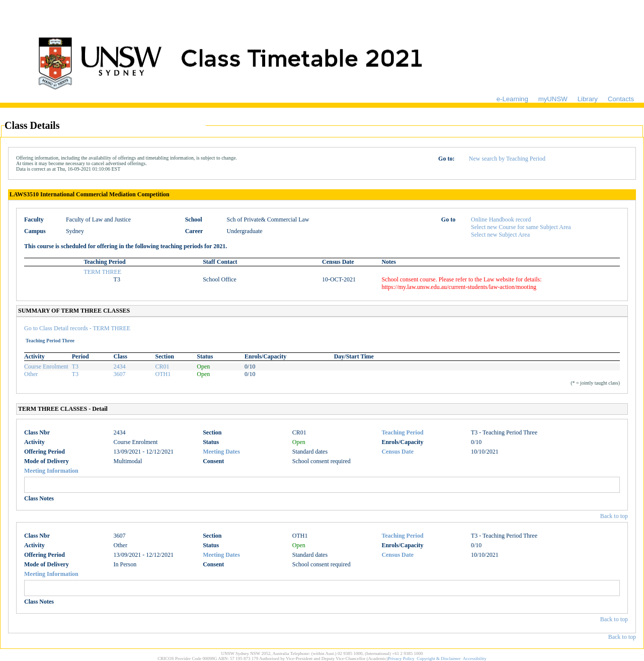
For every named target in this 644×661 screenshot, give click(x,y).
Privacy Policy (401, 658)
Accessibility (475, 658)
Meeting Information (51, 471)
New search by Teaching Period (507, 159)
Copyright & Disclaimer (439, 658)
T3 (75, 366)
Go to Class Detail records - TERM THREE (77, 328)
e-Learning (512, 99)
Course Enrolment (46, 366)
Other (31, 374)
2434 (120, 366)
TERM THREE (102, 272)
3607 (120, 374)
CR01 (162, 366)
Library (588, 99)
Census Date (397, 452)
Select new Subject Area (500, 235)
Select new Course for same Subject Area (521, 227)
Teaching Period (402, 432)
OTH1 (163, 374)
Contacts (621, 99)
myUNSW (553, 99)
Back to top (614, 516)
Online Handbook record (501, 219)
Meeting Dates (221, 452)
